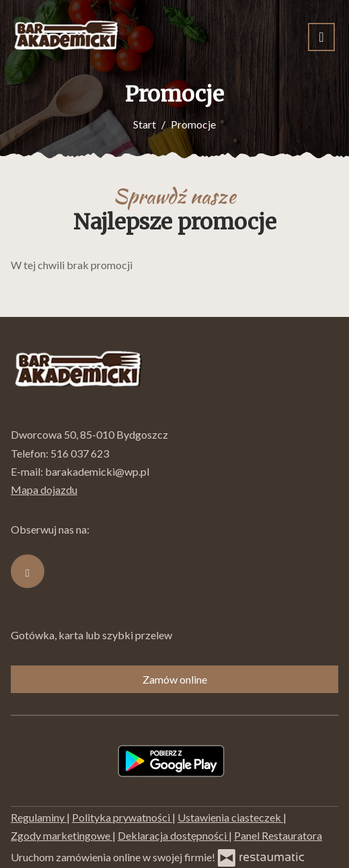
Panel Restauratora (278, 835)
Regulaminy (39, 817)
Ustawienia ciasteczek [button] (230, 817)
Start (145, 124)
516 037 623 (80, 453)
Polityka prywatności (122, 817)
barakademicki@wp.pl (97, 471)
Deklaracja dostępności (173, 835)
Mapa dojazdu (44, 490)
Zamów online (175, 679)
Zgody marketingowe (62, 835)
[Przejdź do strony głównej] (66, 37)
